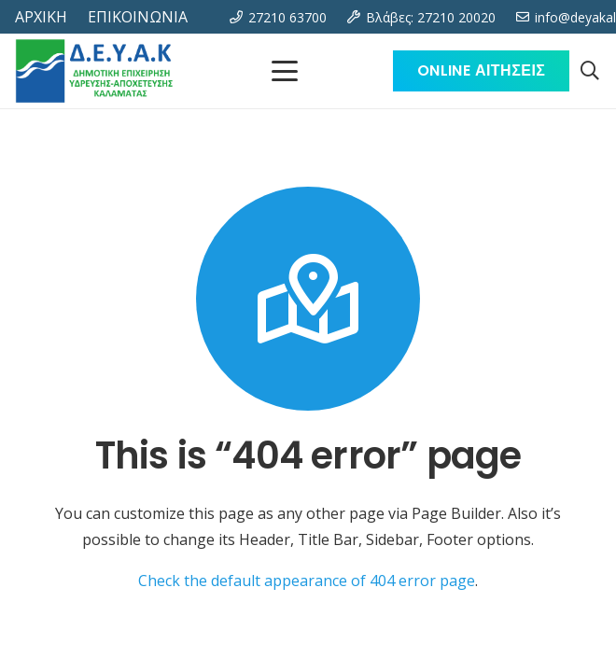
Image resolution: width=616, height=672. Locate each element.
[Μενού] (285, 71)
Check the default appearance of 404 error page (307, 581)
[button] (590, 71)
